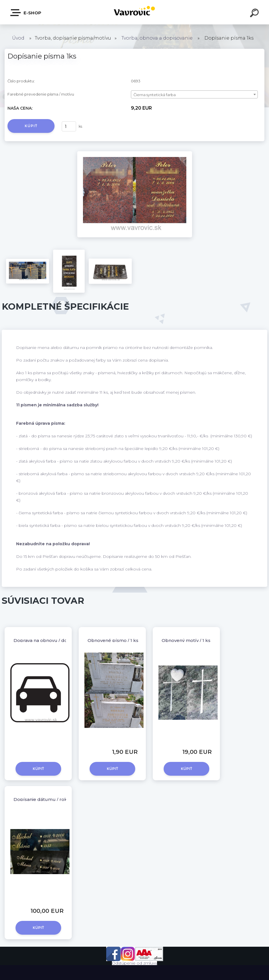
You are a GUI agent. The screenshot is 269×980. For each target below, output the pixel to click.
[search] (255, 14)
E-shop (26, 13)
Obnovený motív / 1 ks (186, 640)
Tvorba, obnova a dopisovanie (157, 38)
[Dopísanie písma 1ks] (135, 153)
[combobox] (194, 94)
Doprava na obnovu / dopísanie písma (56, 640)
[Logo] (134, 12)
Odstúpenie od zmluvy (134, 963)
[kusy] (69, 126)
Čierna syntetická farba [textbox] (155, 95)
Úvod (18, 38)
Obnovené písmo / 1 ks (113, 640)
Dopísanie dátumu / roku (42, 799)
